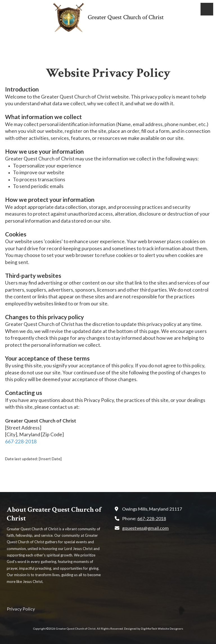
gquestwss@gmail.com (145, 528)
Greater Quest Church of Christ (126, 17)
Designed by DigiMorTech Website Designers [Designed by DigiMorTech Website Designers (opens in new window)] (154, 629)
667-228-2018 (21, 441)
